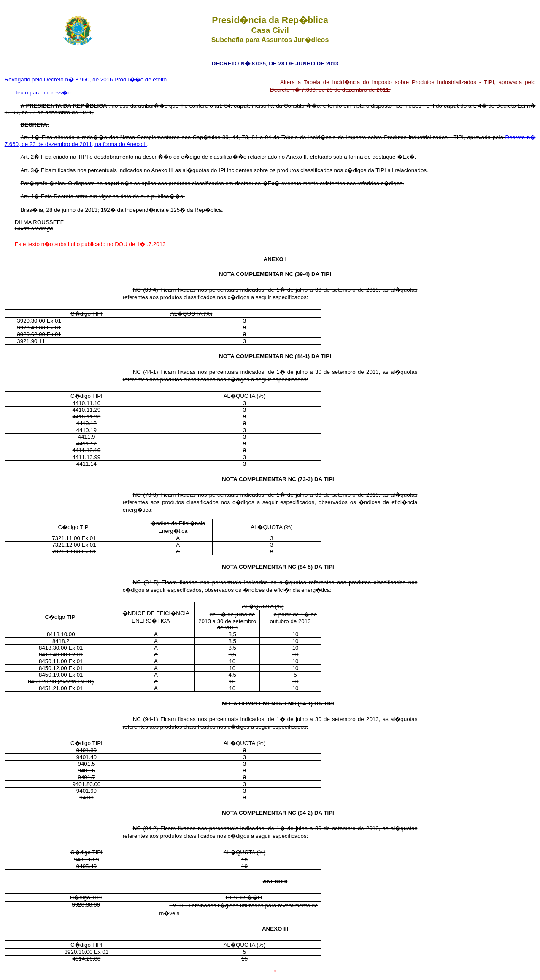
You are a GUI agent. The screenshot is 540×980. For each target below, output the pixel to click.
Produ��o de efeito (140, 80)
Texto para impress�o (43, 93)
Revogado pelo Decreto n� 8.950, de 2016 (60, 80)
